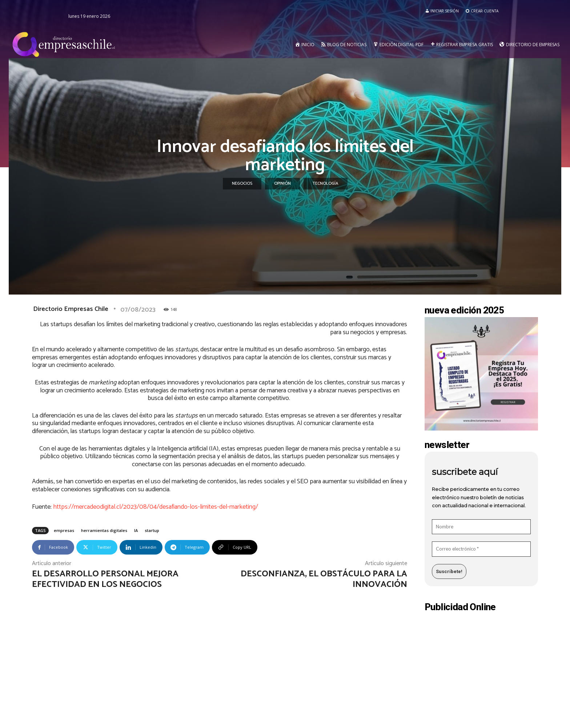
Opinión (282, 184)
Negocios (242, 184)
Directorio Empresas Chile (71, 309)
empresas (64, 530)
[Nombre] (481, 527)
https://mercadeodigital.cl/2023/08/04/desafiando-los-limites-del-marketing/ (156, 507)
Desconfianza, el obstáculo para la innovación (324, 579)
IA (136, 530)
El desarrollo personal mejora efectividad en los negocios (105, 579)
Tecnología (326, 184)
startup (152, 530)
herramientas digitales (104, 530)
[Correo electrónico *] (481, 549)
